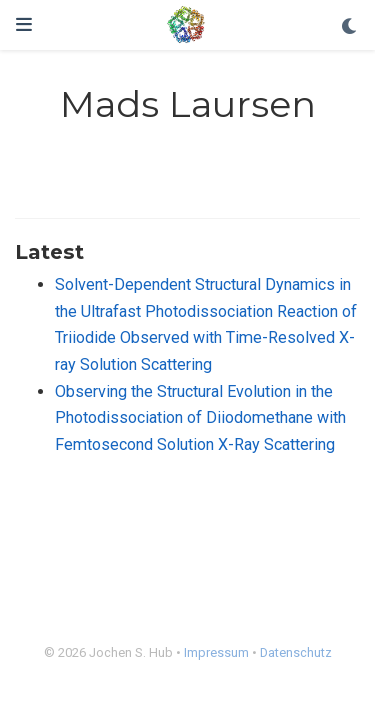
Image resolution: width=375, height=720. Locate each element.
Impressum (216, 652)
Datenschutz (296, 652)
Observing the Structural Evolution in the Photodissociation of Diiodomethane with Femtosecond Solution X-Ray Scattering (200, 418)
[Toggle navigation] (24, 24)
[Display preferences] (350, 27)
